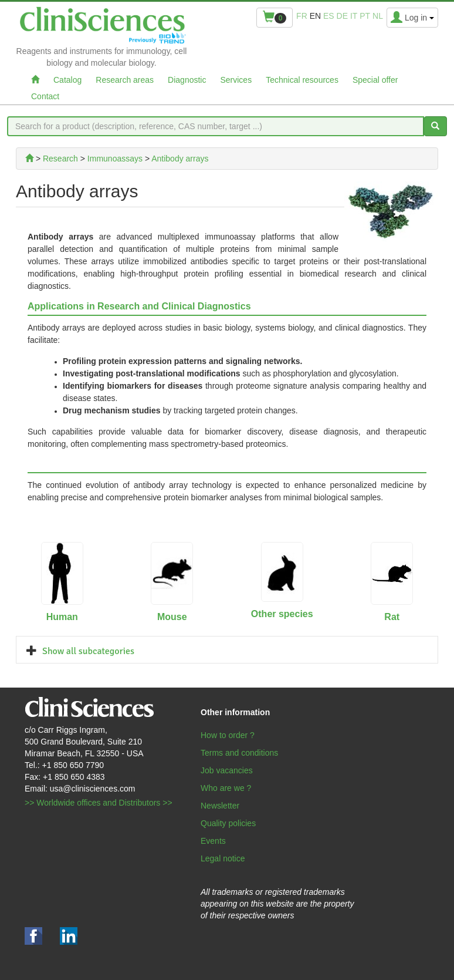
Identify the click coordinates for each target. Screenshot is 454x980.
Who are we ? (226, 788)
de (342, 16)
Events (213, 841)
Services (236, 80)
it (354, 16)
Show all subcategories (88, 651)
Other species (282, 614)
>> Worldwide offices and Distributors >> (99, 803)
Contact (45, 96)
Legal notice (223, 858)
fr (302, 16)
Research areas (125, 80)
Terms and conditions (239, 753)
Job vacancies (227, 770)
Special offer (375, 80)
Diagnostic (187, 80)
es (329, 16)
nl (378, 16)
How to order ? (228, 735)
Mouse (172, 617)
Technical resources (302, 80)
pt (365, 16)
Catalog (67, 80)
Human (62, 617)
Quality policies (228, 823)
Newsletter (220, 806)
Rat (392, 617)
